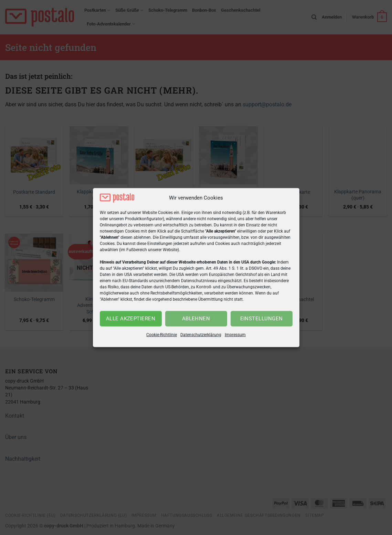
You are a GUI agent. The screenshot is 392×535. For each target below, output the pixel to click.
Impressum (235, 335)
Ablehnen (196, 319)
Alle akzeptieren (131, 319)
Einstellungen (262, 319)
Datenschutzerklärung (201, 335)
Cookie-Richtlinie (162, 335)
